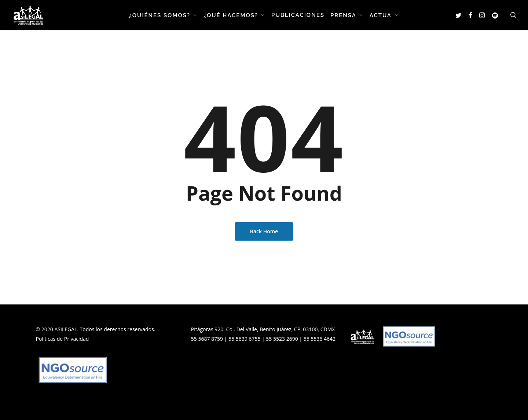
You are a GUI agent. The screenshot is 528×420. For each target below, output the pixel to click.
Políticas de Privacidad (63, 339)
